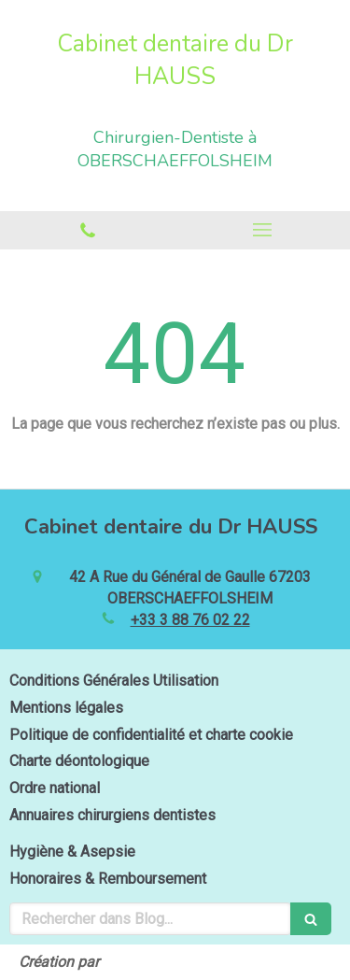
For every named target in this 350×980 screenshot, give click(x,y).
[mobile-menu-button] (263, 230)
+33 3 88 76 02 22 (190, 620)
